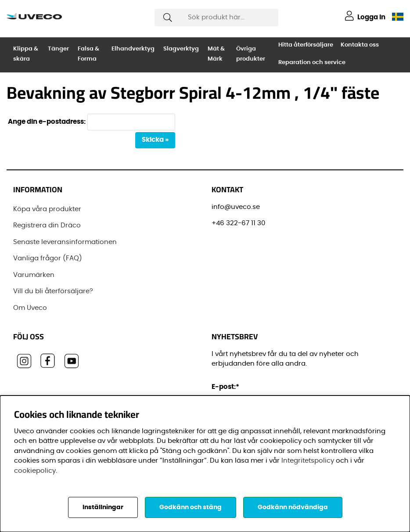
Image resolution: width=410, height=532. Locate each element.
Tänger (58, 49)
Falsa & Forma (88, 54)
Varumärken (34, 275)
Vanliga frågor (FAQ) (48, 258)
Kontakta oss (360, 45)
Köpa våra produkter (47, 209)
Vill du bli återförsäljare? (53, 291)
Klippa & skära (26, 54)
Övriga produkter (251, 54)
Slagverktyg (181, 49)
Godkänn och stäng (191, 507)
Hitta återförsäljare (306, 45)
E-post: (227, 387)
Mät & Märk (216, 54)
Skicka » (155, 140)
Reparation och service (312, 63)
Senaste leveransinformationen (65, 242)
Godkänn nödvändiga (293, 507)
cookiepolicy (35, 471)
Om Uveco (30, 308)
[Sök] (216, 18)
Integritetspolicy (308, 461)
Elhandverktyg (133, 49)
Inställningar (103, 507)
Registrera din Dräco (47, 225)
